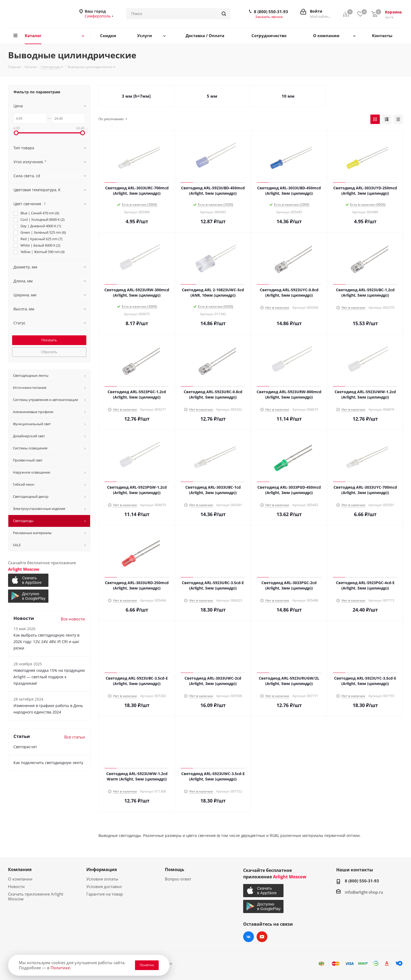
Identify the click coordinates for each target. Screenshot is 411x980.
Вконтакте (249, 937)
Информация (102, 869)
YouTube (262, 937)
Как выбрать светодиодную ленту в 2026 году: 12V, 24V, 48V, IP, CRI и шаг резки (46, 642)
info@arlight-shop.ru (364, 892)
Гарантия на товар (105, 894)
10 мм (288, 96)
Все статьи (75, 737)
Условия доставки (104, 886)
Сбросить (49, 352)
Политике (60, 968)
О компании (20, 879)
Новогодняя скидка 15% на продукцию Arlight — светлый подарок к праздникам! (49, 677)
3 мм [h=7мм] (136, 96)
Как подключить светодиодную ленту (48, 763)
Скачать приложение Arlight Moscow (36, 896)
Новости (16, 886)
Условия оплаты (102, 879)
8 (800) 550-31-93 (271, 12)
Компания (20, 869)
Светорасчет (25, 747)
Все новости (73, 619)
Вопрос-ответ (178, 879)
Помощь (175, 869)
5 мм (212, 96)
